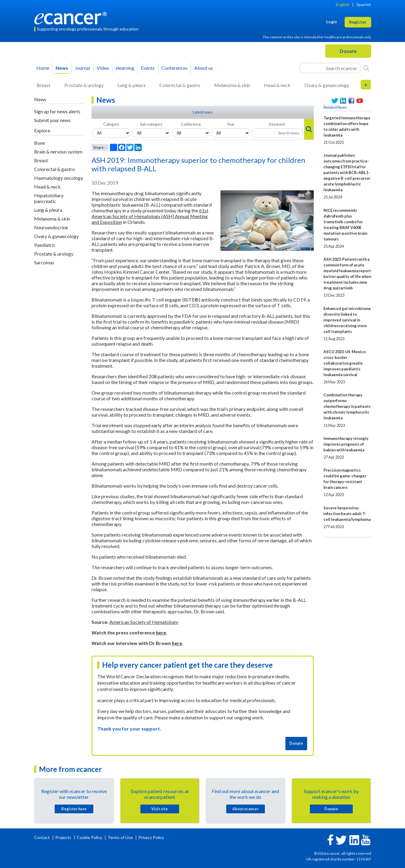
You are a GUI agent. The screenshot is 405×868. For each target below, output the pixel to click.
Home (43, 68)
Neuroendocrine (51, 227)
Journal (82, 68)
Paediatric (45, 245)
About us (204, 68)
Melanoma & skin (232, 85)
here (161, 632)
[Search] (366, 68)
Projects (64, 837)
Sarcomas (44, 262)
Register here (74, 809)
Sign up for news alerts (57, 111)
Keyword (277, 124)
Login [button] (332, 22)
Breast (43, 85)
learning (125, 68)
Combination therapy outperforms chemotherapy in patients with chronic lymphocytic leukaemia (347, 406)
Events (148, 68)
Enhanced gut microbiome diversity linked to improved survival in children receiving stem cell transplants (347, 320)
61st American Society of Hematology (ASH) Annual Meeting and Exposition (150, 216)
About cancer (245, 809)
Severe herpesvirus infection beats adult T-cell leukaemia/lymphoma (347, 514)
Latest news (203, 112)
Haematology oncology (59, 178)
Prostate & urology (84, 85)
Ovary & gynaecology (327, 85)
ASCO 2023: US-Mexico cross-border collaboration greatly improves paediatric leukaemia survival (345, 363)
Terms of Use (120, 837)
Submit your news (52, 120)
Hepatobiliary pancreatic (49, 198)
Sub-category (151, 124)
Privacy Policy (151, 837)
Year (231, 124)
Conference (191, 124)
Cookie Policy (89, 837)
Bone (40, 143)
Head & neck (277, 85)
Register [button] (358, 22)
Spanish (364, 4)
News (62, 68)
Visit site (160, 809)
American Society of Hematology (144, 622)
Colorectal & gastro (180, 85)
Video (103, 68)
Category (111, 124)
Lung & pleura (132, 85)
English (343, 4)
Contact (42, 837)
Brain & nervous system (58, 152)
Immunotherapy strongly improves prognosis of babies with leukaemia (346, 444)
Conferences (174, 68)
